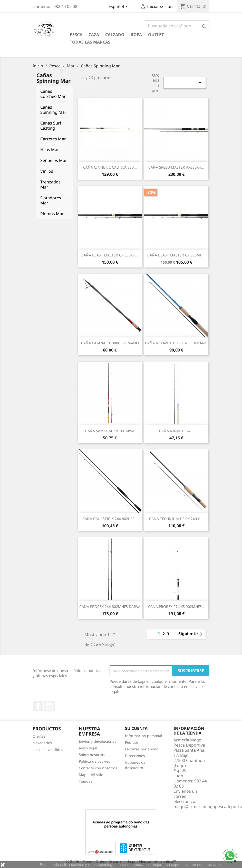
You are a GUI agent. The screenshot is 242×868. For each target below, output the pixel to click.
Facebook (38, 706)
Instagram (50, 706)
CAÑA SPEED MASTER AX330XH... (176, 167)
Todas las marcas (90, 42)
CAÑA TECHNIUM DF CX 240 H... (176, 519)
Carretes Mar (53, 139)
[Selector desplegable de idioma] (119, 7)
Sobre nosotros (92, 755)
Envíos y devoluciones (98, 741)
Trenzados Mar (50, 184)
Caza (94, 35)
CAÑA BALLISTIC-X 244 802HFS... (110, 519)
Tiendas (86, 781)
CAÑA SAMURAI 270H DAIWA (110, 431)
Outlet (156, 35)
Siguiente (191, 634)
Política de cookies (94, 761)
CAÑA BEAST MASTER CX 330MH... (176, 255)
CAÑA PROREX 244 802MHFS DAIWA (110, 607)
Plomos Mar (52, 214)
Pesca (76, 35)
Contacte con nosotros (98, 768)
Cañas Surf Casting (51, 126)
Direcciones (135, 756)
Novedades (42, 743)
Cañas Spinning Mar (53, 110)
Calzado (115, 35)
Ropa (136, 35)
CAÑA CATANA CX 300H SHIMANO (110, 343)
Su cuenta (136, 728)
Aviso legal (88, 748)
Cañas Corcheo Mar (53, 94)
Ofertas (39, 736)
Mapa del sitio (91, 775)
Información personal (144, 736)
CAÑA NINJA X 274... (176, 431)
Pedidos (132, 742)
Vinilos (47, 171)
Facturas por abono (142, 749)
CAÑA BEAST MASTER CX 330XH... (110, 255)
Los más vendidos (48, 750)
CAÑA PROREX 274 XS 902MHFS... (176, 607)
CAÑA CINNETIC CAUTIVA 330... (110, 167)
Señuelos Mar (54, 160)
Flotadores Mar (51, 200)
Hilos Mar (50, 150)
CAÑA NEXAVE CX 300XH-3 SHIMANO (176, 343)
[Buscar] (177, 26)
